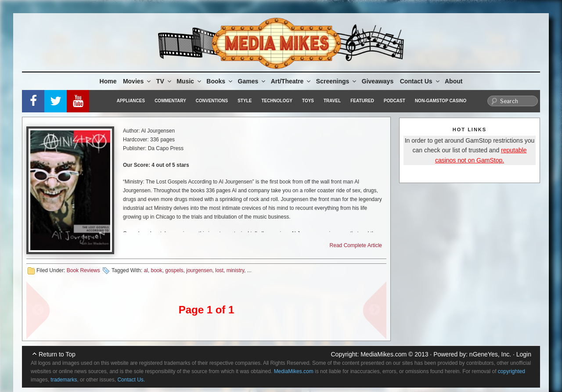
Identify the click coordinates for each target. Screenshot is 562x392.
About (454, 81)
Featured (362, 101)
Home (108, 81)
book (156, 270)
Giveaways (378, 81)
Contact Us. (131, 380)
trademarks (64, 380)
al (146, 270)
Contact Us (420, 81)
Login (524, 354)
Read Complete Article (356, 245)
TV (164, 81)
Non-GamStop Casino (441, 101)
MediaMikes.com (384, 354)
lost (219, 270)
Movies (137, 81)
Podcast (394, 101)
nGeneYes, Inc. (490, 354)
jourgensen (199, 270)
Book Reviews (83, 270)
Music (189, 81)
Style (245, 101)
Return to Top (57, 354)
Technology (277, 101)
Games (252, 81)
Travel (332, 101)
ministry (235, 270)
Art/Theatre (292, 81)
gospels (174, 270)
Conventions (212, 101)
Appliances (131, 101)
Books (220, 81)
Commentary (170, 101)
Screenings (337, 81)
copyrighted (512, 371)
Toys (308, 101)
